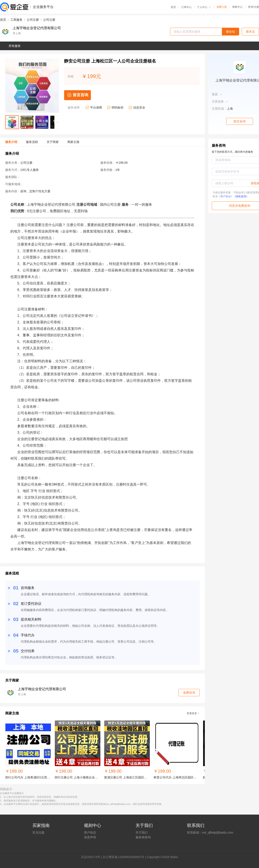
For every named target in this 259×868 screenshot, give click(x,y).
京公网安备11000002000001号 (123, 857)
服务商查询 (143, 837)
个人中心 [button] (204, 7)
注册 (256, 7)
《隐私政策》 (241, 196)
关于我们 (142, 833)
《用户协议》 (226, 196)
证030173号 (92, 857)
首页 (173, 7)
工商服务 (16, 20)
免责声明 (90, 837)
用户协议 (90, 833)
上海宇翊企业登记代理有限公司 (37, 28)
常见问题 (38, 833)
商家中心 (237, 7)
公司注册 (33, 20)
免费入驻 (222, 7)
